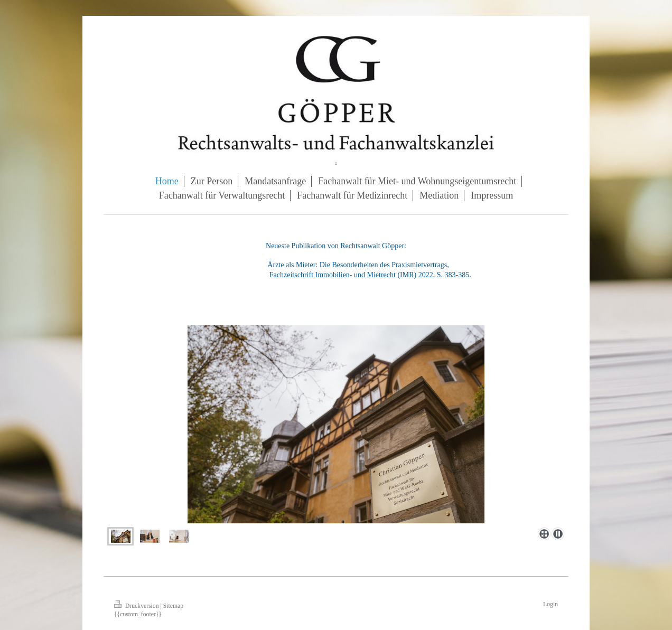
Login (550, 604)
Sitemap (173, 606)
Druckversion (137, 606)
